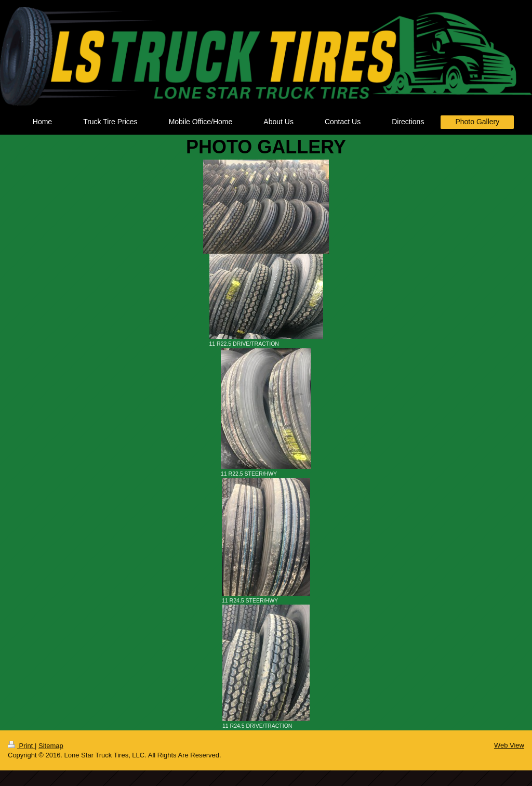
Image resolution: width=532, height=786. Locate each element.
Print (21, 746)
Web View (509, 745)
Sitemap (51, 746)
